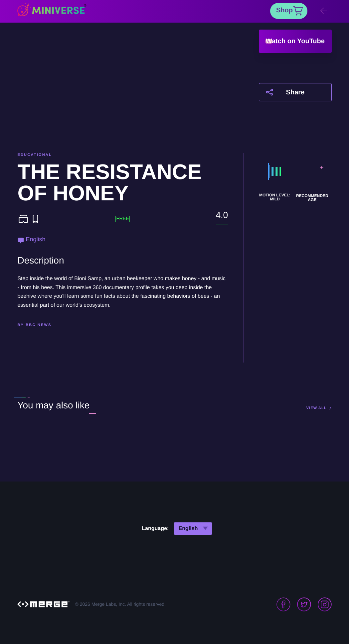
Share (295, 92)
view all (317, 408)
